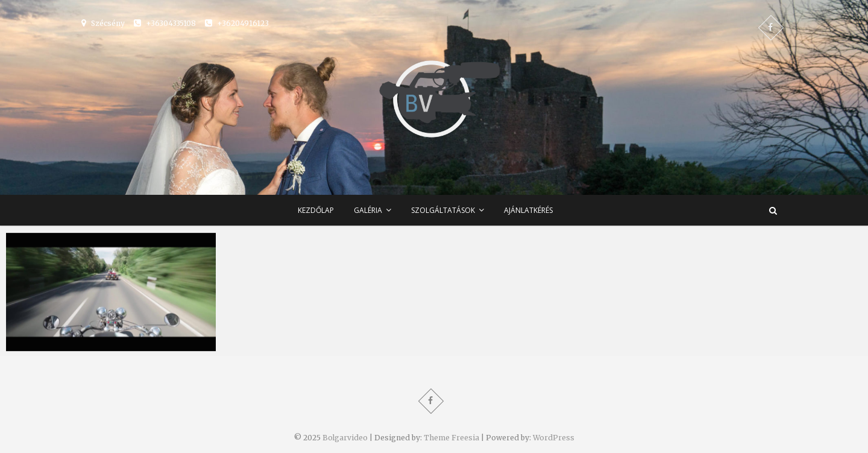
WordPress (554, 438)
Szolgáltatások (443, 210)
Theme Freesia (451, 438)
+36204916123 (237, 23)
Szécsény (103, 23)
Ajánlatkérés (528, 210)
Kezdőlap (316, 210)
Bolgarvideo (345, 438)
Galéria (368, 210)
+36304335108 (165, 23)
